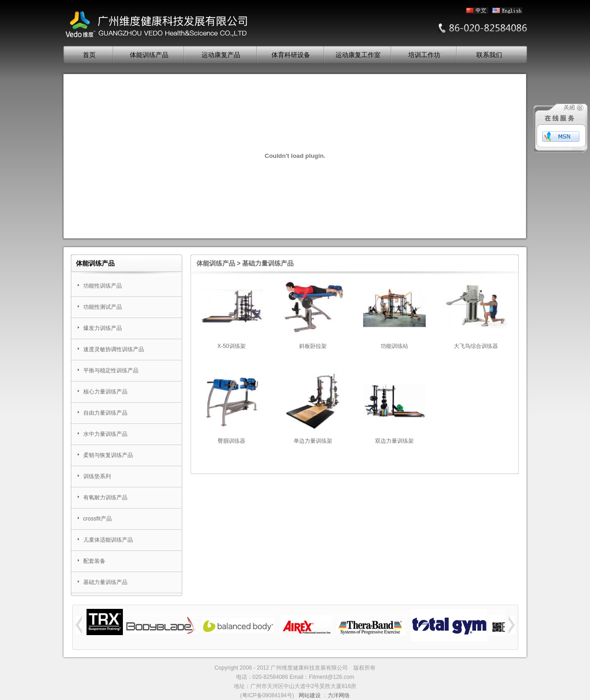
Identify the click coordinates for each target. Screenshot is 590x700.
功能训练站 (394, 346)
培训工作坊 (424, 55)
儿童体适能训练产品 (108, 540)
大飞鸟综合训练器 (476, 346)
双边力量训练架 (394, 441)
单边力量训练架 (313, 441)
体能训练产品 (149, 55)
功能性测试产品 (103, 307)
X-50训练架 (231, 346)
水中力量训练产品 (105, 434)
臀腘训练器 (231, 441)
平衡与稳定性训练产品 (111, 370)
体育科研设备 (291, 55)
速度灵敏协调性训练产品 (114, 349)
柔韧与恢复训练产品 (108, 455)
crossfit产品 (98, 519)
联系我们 (489, 55)
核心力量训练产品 (105, 392)
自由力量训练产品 (105, 413)
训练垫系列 (97, 476)
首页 (89, 55)
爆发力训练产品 (103, 328)
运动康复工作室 (358, 55)
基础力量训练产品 (105, 582)
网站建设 (310, 695)
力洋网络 (339, 695)
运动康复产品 (221, 55)
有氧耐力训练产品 (105, 498)
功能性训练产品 (103, 286)
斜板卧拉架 (313, 346)
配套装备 (94, 561)
